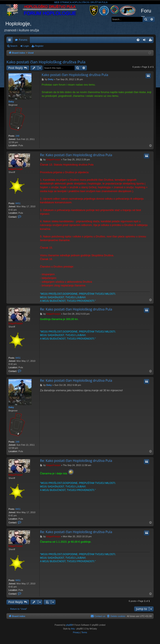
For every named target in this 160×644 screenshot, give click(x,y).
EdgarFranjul (16, 169)
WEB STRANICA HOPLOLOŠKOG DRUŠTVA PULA (81, 2)
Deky (11, 102)
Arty (73, 629)
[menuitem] (138, 40)
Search (14, 46)
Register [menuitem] (151, 41)
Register (39, 46)
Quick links (10, 41)
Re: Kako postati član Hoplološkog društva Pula (76, 155)
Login (26, 46)
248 (17, 136)
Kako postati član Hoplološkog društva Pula (46, 62)
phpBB (69, 625)
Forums (23, 40)
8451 (18, 203)
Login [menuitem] (145, 41)
